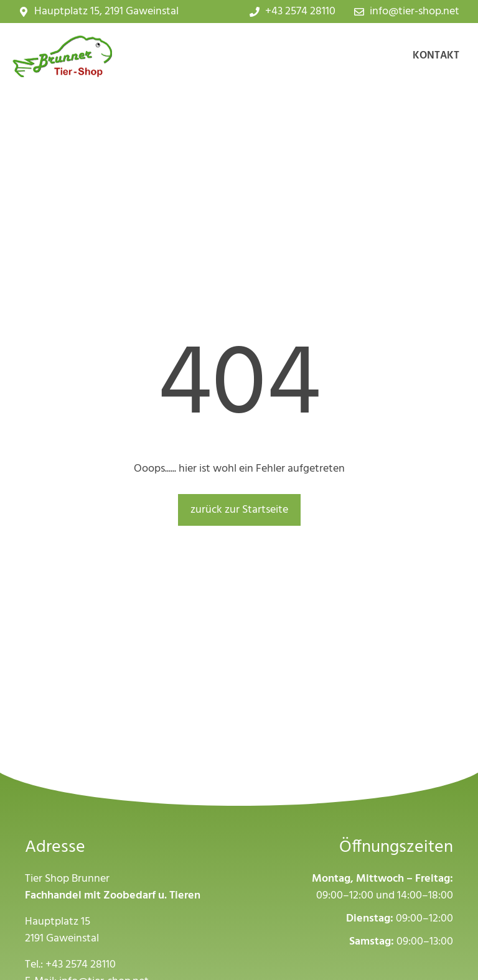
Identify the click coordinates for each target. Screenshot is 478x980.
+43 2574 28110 (81, 965)
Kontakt (436, 56)
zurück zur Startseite (239, 510)
